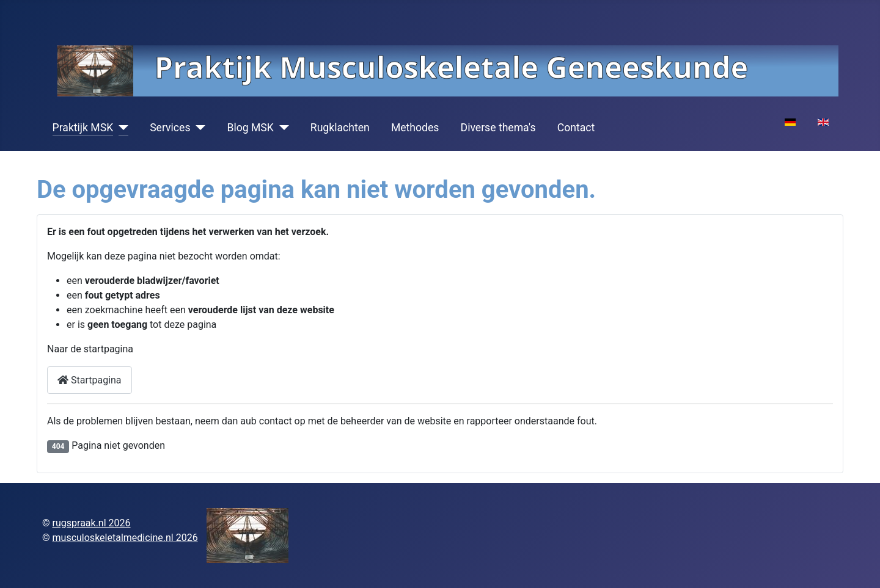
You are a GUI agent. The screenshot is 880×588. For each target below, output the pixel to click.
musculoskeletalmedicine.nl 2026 (125, 538)
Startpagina (90, 380)
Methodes (415, 128)
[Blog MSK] (281, 128)
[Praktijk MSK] (121, 128)
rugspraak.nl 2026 (92, 523)
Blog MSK (250, 128)
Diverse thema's (498, 128)
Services (170, 128)
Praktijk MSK (83, 128)
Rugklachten (340, 128)
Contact (576, 128)
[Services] (198, 128)
